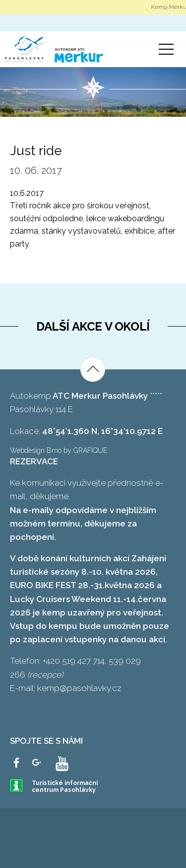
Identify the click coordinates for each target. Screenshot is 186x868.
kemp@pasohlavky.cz (79, 688)
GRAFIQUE (90, 450)
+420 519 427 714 (74, 661)
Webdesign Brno (36, 450)
